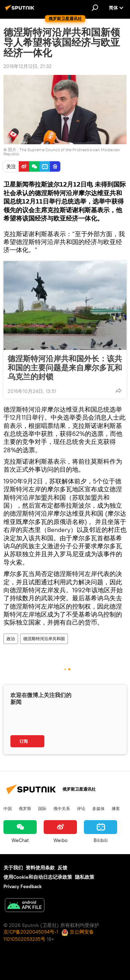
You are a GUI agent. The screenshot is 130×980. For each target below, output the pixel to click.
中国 (8, 808)
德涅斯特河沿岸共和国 (44, 639)
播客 (116, 808)
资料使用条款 (40, 868)
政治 (11, 639)
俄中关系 (62, 808)
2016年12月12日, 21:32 (28, 66)
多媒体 (98, 808)
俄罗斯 (25, 808)
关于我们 (13, 868)
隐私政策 (85, 877)
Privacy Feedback (23, 886)
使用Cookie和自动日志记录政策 (38, 877)
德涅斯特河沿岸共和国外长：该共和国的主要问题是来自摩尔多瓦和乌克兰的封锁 (65, 368)
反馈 (62, 868)
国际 (42, 808)
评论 (81, 808)
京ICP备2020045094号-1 (31, 932)
